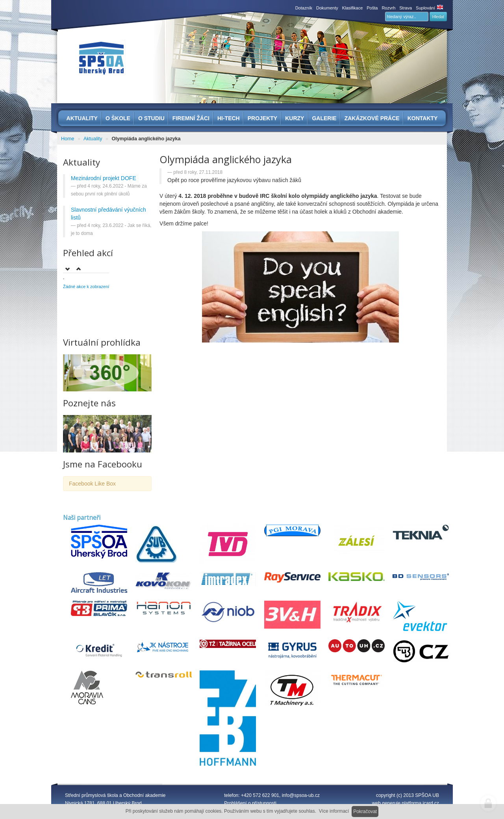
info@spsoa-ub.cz (301, 795)
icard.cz (431, 803)
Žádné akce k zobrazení (86, 287)
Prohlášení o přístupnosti (250, 803)
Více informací (334, 811)
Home (68, 139)
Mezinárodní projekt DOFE (104, 178)
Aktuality (93, 139)
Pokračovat (365, 812)
